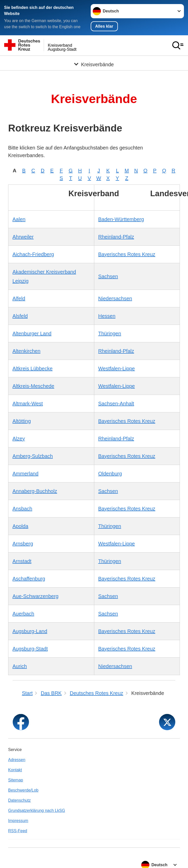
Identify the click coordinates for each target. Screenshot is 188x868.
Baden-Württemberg (121, 219)
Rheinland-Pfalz (116, 237)
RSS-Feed (18, 831)
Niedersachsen (115, 298)
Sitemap (16, 780)
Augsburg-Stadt (30, 648)
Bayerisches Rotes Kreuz (127, 254)
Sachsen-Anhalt (116, 403)
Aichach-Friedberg (33, 254)
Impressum (18, 820)
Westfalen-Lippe (117, 368)
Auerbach (23, 613)
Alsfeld (20, 316)
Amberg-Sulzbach (33, 456)
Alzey (19, 438)
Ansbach (22, 508)
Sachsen (108, 276)
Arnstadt (22, 561)
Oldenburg (110, 473)
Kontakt (15, 770)
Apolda (20, 526)
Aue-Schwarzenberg (35, 596)
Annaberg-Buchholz (35, 491)
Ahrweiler (23, 237)
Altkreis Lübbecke (33, 368)
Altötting (22, 421)
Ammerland (25, 473)
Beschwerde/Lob (23, 790)
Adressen (17, 759)
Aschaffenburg (29, 578)
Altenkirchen (26, 351)
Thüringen (110, 333)
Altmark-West (28, 403)
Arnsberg (23, 543)
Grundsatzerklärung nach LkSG (37, 810)
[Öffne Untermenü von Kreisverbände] (94, 62)
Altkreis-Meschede (33, 386)
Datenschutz (19, 800)
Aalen (19, 219)
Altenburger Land (32, 333)
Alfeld (19, 298)
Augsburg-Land (30, 631)
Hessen (107, 316)
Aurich (20, 666)
